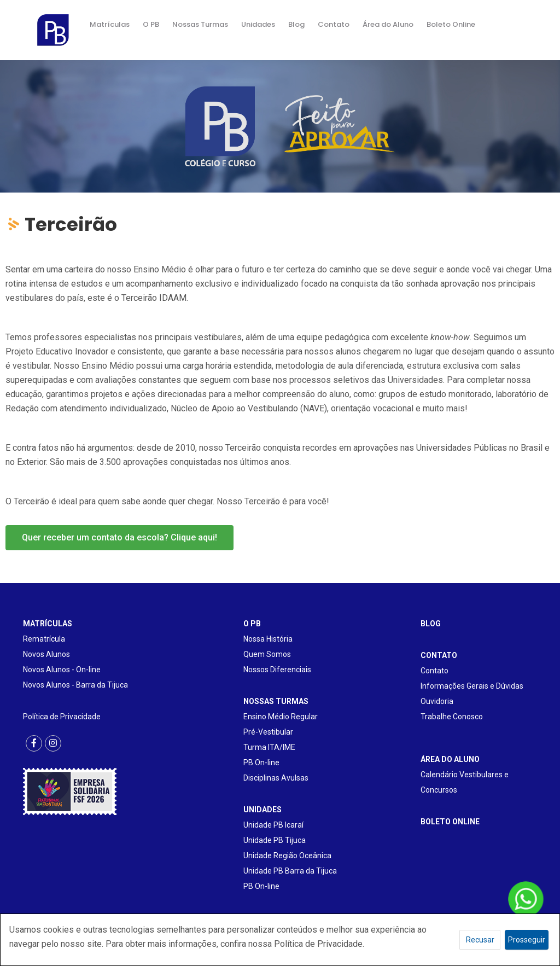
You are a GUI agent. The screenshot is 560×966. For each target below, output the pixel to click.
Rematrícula (44, 639)
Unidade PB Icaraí (273, 825)
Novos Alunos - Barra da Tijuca (75, 685)
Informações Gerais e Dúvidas (472, 686)
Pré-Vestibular (268, 732)
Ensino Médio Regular (281, 717)
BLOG (431, 624)
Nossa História (268, 639)
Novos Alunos (46, 654)
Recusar (480, 940)
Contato (334, 24)
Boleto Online (451, 24)
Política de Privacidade (62, 717)
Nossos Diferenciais (277, 670)
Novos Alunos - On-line (62, 670)
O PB (151, 24)
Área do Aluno (388, 24)
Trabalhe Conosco (452, 717)
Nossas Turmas (200, 24)
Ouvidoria (437, 701)
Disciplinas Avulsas (276, 778)
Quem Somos (267, 654)
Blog (296, 24)
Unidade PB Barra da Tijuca (290, 871)
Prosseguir (527, 940)
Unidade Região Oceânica (287, 856)
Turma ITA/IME (269, 747)
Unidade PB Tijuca (275, 840)
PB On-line (261, 763)
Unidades (258, 24)
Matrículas (110, 24)
